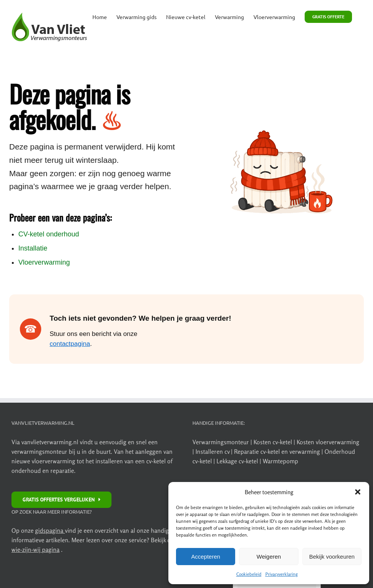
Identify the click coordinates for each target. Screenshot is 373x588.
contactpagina (70, 344)
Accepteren (206, 557)
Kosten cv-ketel (274, 442)
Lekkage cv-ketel (238, 461)
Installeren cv (213, 451)
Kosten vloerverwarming (328, 442)
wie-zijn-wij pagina (36, 549)
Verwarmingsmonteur (221, 442)
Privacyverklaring (282, 574)
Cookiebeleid (249, 574)
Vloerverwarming (44, 262)
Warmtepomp (280, 461)
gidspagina (50, 530)
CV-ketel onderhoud (49, 234)
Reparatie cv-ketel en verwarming (278, 451)
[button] (358, 492)
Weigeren (269, 557)
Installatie (33, 248)
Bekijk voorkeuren (332, 557)
